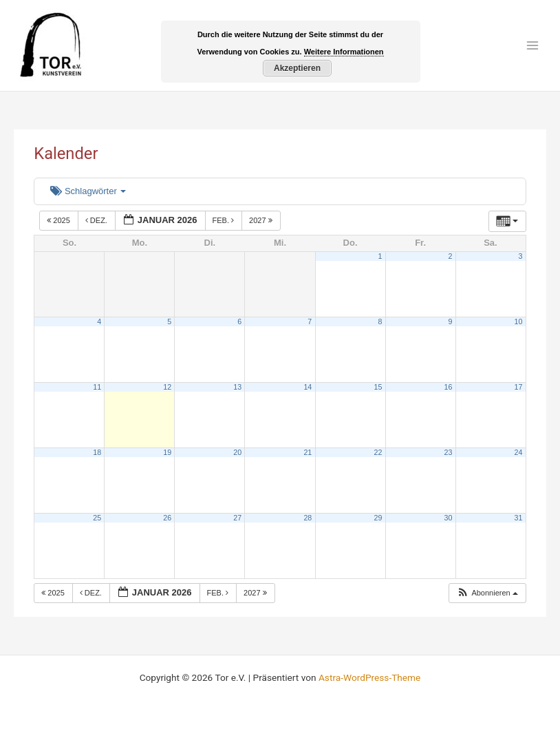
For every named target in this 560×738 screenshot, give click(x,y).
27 (237, 518)
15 (378, 387)
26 (167, 518)
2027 (262, 220)
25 (97, 518)
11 (97, 387)
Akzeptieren (297, 68)
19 (167, 452)
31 (519, 518)
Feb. (225, 220)
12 (167, 387)
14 (308, 387)
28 (308, 518)
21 (308, 452)
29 (378, 518)
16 (449, 387)
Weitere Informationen (344, 52)
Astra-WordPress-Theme (369, 677)
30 (449, 518)
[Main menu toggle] (533, 46)
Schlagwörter (88, 191)
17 (519, 387)
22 (378, 452)
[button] (487, 593)
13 (237, 387)
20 (237, 452)
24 (519, 452)
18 (97, 452)
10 (519, 321)
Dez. (97, 220)
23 (449, 452)
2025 (60, 220)
